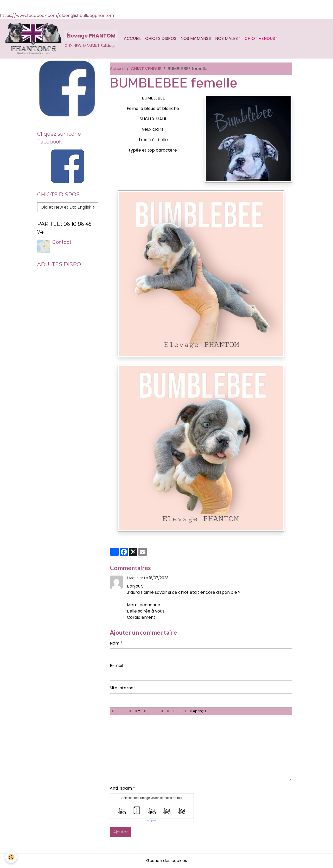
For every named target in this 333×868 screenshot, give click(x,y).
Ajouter (121, 832)
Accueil (132, 38)
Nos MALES (227, 38)
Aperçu (198, 711)
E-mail (116, 666)
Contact (62, 242)
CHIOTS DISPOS (161, 38)
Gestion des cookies (167, 861)
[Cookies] (11, 857)
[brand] (61, 39)
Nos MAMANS (195, 38)
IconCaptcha (151, 821)
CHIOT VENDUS (260, 38)
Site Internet (123, 688)
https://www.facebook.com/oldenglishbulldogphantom (57, 15)
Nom (115, 643)
